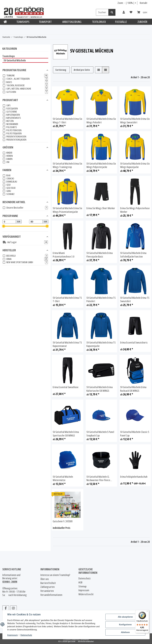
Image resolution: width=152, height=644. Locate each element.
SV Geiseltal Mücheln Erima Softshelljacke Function (133, 255)
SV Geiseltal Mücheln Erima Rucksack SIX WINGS (133, 389)
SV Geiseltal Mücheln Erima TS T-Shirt (67, 300)
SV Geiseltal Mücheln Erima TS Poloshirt (101, 300)
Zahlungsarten (48, 587)
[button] (124, 12)
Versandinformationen (51, 595)
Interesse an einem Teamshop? (55, 575)
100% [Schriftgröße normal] (130, 3)
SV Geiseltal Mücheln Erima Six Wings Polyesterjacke (101, 165)
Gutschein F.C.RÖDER (63, 521)
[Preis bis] (36, 222)
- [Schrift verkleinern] (125, 3)
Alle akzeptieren (125, 617)
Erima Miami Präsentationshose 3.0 (63, 255)
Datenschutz (26, 635)
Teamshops (9, 56)
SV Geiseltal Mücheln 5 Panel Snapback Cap (100, 434)
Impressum (13, 635)
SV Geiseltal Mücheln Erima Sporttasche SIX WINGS (66, 434)
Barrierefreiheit (48, 583)
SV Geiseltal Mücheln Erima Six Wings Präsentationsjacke (67, 210)
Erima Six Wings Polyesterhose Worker (135, 210)
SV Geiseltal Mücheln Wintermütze (63, 478)
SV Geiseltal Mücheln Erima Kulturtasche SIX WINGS (100, 389)
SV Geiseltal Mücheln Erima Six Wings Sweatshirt (135, 121)
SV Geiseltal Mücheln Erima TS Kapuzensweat (67, 344)
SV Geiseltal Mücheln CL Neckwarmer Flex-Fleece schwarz (98, 478)
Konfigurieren (125, 625)
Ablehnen (125, 632)
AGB (80, 582)
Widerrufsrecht (86, 594)
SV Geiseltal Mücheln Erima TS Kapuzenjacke (101, 344)
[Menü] (147, 612)
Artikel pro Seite (82, 70)
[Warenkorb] (142, 12)
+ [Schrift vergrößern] (135, 3)
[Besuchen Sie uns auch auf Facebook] (6, 608)
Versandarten (47, 591)
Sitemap (82, 586)
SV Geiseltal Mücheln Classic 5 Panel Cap (135, 434)
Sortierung (61, 70)
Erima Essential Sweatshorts (134, 343)
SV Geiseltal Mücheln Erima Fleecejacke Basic (100, 255)
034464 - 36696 (10, 582)
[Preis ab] (9, 222)
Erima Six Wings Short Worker (101, 208)
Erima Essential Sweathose (66, 387)
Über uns (45, 579)
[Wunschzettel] (131, 12)
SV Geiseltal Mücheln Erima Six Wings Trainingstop (67, 165)
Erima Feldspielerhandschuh (134, 477)
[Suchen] (102, 12)
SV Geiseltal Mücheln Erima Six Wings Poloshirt (101, 121)
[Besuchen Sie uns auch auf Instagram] (14, 608)
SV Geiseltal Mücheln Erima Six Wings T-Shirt (67, 121)
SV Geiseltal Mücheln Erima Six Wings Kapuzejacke (135, 165)
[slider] (4, 226)
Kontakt (143, 3)
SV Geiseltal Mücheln (15, 60)
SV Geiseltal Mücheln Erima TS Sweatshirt (135, 300)
